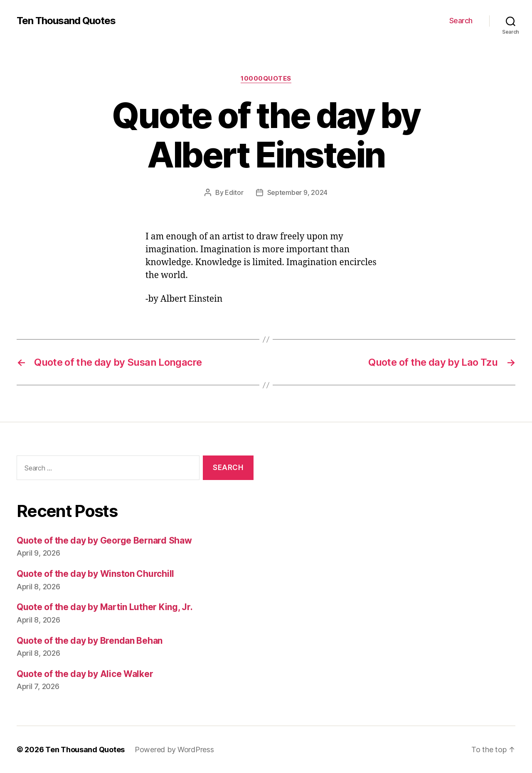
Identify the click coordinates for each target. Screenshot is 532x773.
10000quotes (266, 79)
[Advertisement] (397, 540)
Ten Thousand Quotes (66, 21)
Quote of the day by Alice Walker (85, 674)
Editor (234, 192)
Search (461, 21)
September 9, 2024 (297, 192)
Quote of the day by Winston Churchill (95, 574)
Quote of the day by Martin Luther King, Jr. (105, 607)
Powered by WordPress (174, 750)
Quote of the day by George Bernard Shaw (104, 540)
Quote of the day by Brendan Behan (90, 641)
